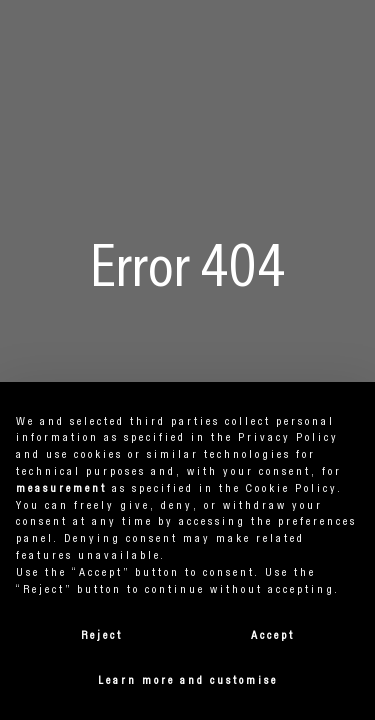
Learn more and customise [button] (188, 681)
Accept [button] (273, 636)
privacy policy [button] (288, 438)
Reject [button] (102, 636)
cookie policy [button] (292, 489)
